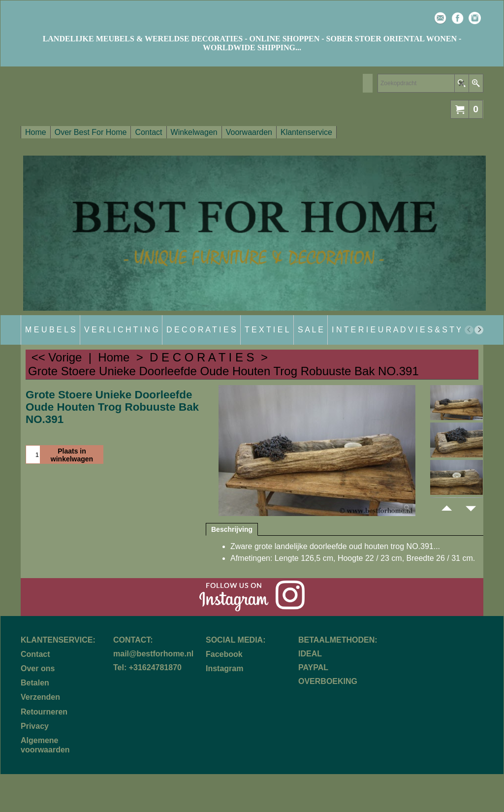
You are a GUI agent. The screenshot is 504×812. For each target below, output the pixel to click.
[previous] (469, 330)
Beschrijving (232, 529)
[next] (479, 330)
